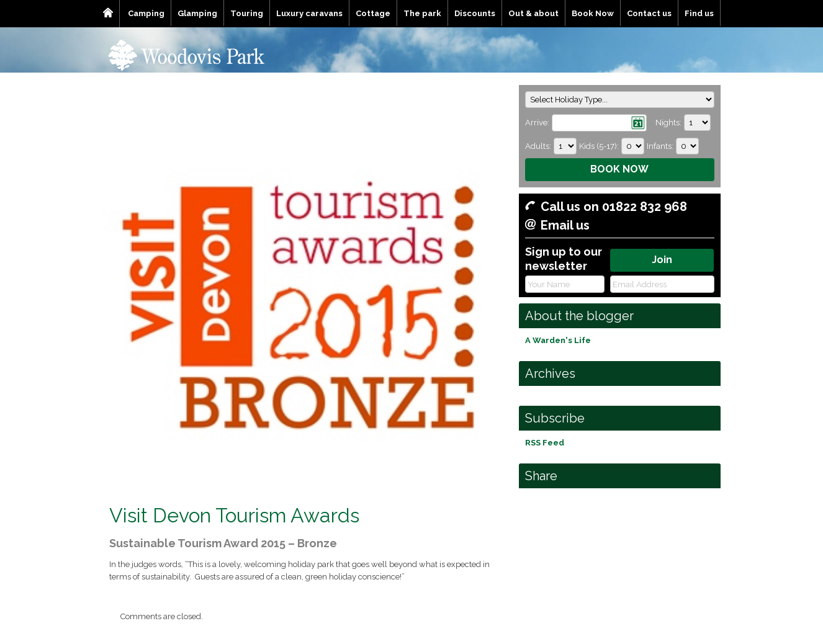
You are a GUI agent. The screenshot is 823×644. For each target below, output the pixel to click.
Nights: (668, 123)
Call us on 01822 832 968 (614, 207)
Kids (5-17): (599, 146)
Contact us (649, 13)
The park (422, 13)
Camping (146, 13)
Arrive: (537, 123)
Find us (699, 13)
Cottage (373, 13)
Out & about (533, 13)
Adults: (538, 146)
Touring (247, 13)
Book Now (593, 13)
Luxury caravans (309, 13)
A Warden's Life (558, 340)
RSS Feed (545, 443)
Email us (565, 225)
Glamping (197, 13)
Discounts (475, 13)
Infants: (660, 146)
